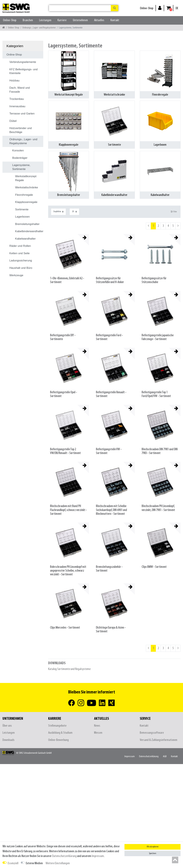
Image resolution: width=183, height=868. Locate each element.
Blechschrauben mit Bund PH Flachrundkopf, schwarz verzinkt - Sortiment (68, 510)
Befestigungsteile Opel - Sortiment (63, 394)
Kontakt (115, 20)
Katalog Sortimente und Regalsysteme (69, 669)
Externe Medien (34, 863)
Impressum (130, 756)
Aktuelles (99, 20)
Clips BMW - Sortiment (154, 567)
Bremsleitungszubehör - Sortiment (109, 569)
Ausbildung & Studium (60, 733)
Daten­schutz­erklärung (149, 756)
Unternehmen (80, 20)
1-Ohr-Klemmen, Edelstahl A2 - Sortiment (67, 280)
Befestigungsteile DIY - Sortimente (63, 337)
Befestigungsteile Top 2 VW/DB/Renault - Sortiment (65, 451)
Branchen (28, 20)
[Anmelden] (160, 8)
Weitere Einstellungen (58, 863)
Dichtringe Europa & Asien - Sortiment (111, 630)
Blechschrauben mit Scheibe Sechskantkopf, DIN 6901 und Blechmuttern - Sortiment (111, 510)
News (97, 726)
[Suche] (115, 8)
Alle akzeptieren (153, 847)
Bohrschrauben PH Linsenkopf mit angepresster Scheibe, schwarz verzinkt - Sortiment (68, 571)
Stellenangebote (57, 726)
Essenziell (13, 863)
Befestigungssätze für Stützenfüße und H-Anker (110, 280)
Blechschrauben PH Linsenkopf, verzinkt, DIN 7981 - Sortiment (158, 508)
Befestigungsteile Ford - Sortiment (109, 337)
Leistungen (45, 20)
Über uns (7, 726)
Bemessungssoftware (152, 733)
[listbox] (69, 254)
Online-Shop (147, 8)
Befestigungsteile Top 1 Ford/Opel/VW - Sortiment (156, 394)
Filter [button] (174, 212)
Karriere (62, 20)
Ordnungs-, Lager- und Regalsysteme (39, 28)
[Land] (177, 8)
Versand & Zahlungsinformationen (159, 740)
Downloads (8, 740)
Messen (98, 733)
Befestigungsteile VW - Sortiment (109, 451)
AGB (165, 756)
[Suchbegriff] (80, 8)
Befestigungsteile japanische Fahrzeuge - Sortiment (158, 337)
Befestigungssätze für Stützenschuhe (154, 280)
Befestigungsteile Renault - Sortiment (111, 394)
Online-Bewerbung (58, 740)
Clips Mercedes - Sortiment (65, 628)
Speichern (153, 853)
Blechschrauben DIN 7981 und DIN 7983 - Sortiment (160, 451)
